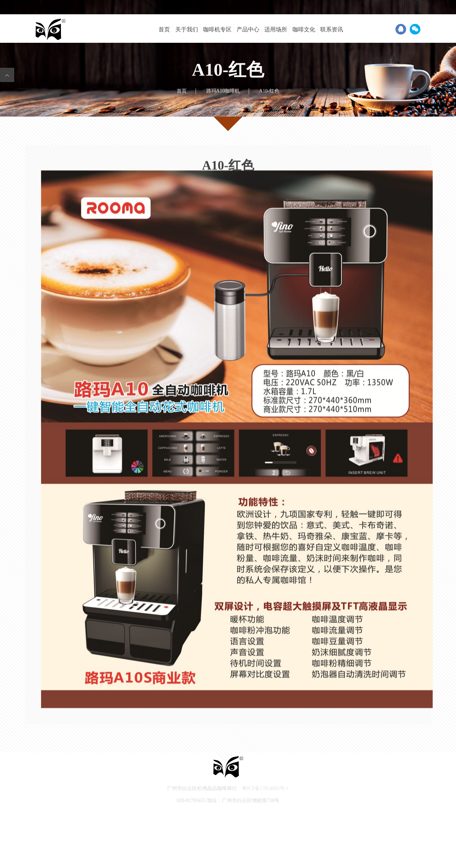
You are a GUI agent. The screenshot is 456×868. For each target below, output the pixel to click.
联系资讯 (332, 29)
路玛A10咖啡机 (223, 91)
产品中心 (248, 29)
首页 (164, 29)
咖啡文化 (304, 29)
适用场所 (276, 29)
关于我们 (187, 29)
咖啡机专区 (217, 29)
